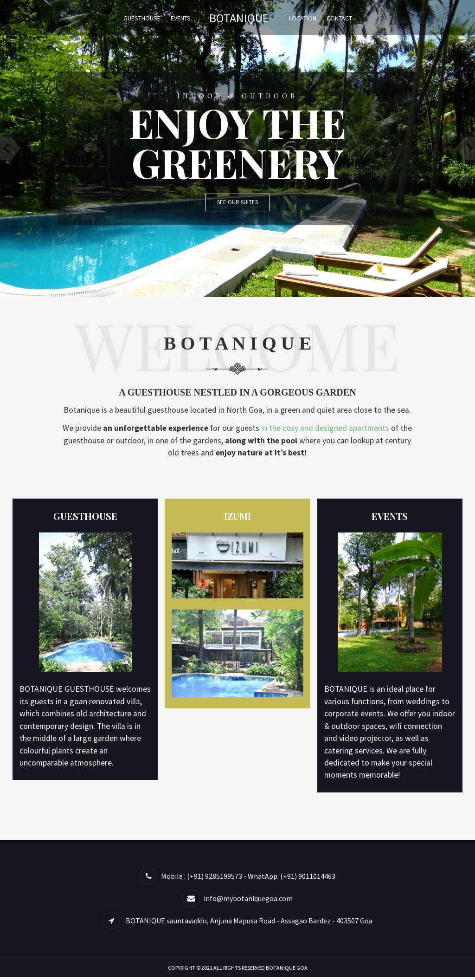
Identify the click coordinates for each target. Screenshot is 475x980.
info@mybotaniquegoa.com (248, 902)
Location (303, 19)
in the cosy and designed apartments (333, 429)
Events (181, 19)
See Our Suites (237, 202)
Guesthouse (142, 19)
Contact (339, 19)
